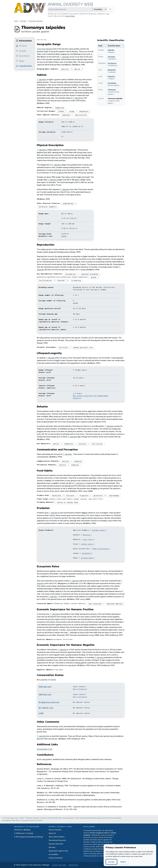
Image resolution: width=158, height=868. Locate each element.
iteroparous (70, 274)
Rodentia (111, 76)
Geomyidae (112, 83)
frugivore (84, 496)
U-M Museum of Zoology (24, 833)
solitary (83, 444)
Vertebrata (112, 63)
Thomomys (112, 90)
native (77, 69)
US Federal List (46, 708)
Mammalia (112, 70)
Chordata (111, 57)
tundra (61, 111)
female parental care (83, 347)
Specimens (23, 56)
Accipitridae (87, 558)
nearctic (65, 69)
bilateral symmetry (48, 207)
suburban (66, 115)
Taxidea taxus (99, 530)
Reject (123, 862)
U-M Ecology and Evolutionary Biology (28, 837)
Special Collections (56, 844)
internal (61, 280)
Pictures (21, 46)
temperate (60, 108)
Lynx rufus (88, 539)
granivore (98, 496)
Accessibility (53, 854)
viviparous (76, 280)
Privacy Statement (56, 858)
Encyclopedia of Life (45, 749)
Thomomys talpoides (36, 21)
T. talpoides (65, 57)
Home (16, 21)
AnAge (64, 236)
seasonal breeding (89, 274)
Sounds (21, 51)
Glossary (52, 847)
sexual (94, 277)
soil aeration (95, 604)
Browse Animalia (55, 830)
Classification (24, 66)
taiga (72, 111)
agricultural (81, 115)
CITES (41, 713)
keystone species (115, 604)
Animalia (23, 21)
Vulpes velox (87, 544)
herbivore (57, 496)
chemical (78, 461)
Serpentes (87, 553)
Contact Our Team (59, 865)
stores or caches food (67, 502)
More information (80, 689)
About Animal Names (57, 837)
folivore (70, 496)
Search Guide (70, 16)
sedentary (69, 444)
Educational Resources (57, 840)
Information (24, 41)
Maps (20, 61)
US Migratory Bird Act (49, 702)
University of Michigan (22, 830)
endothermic (68, 203)
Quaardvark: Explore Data (58, 851)
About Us (52, 833)
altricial (63, 347)
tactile (65, 461)
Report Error (73, 865)
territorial (97, 444)
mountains (84, 111)
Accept (111, 862)
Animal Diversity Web (70, 4)
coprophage (114, 496)
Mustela (87, 535)
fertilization (45, 280)
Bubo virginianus (101, 549)
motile (56, 444)
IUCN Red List (45, 687)
